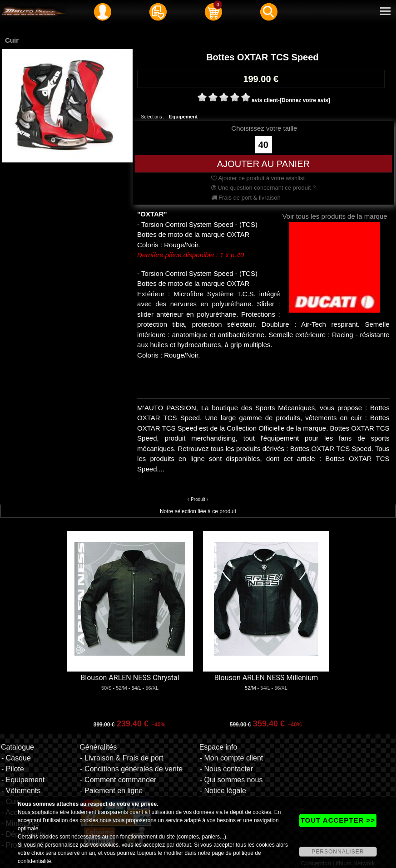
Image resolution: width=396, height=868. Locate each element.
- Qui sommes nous (231, 780)
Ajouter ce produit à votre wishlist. (259, 178)
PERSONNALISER (338, 852)
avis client (265, 100)
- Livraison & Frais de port (121, 758)
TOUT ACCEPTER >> (338, 820)
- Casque (16, 758)
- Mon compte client (232, 758)
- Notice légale (223, 791)
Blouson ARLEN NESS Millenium (266, 678)
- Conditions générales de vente (131, 769)
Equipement (183, 117)
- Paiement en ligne (111, 791)
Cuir (12, 40)
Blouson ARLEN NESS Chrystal (130, 678)
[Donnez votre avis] (305, 100)
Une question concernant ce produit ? (264, 188)
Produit (198, 499)
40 (263, 145)
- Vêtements (21, 791)
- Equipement (23, 780)
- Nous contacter (226, 769)
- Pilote (13, 769)
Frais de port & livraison (246, 198)
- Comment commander (118, 780)
